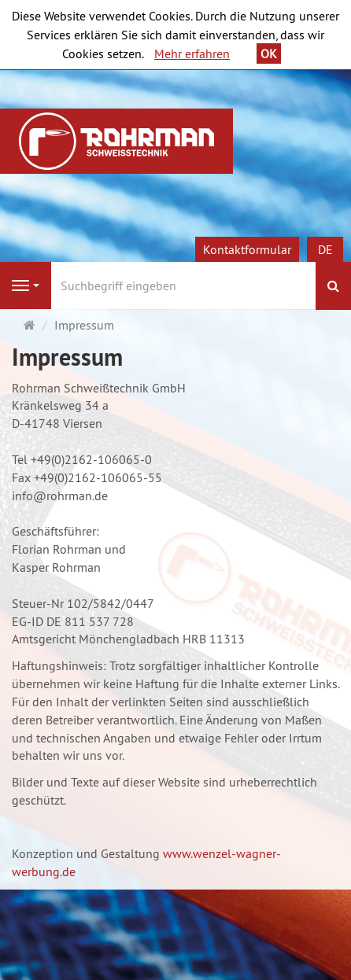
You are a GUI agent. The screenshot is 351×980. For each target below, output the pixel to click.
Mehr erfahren (192, 53)
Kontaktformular (247, 249)
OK (269, 53)
